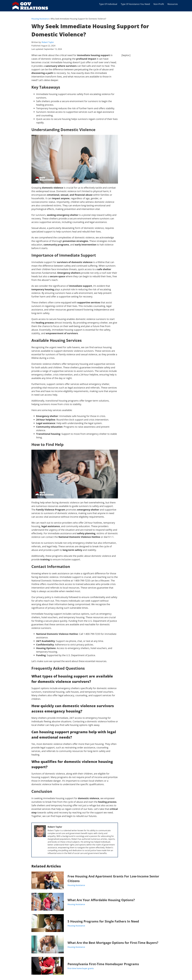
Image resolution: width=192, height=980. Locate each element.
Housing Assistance (40, 19)
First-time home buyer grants (81, 968)
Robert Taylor (48, 42)
